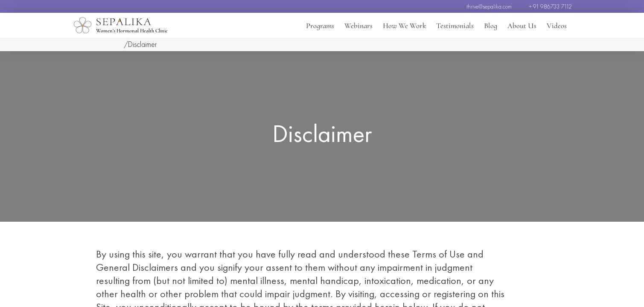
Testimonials (455, 26)
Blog (491, 26)
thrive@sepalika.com (489, 6)
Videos (557, 26)
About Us (522, 26)
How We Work (404, 26)
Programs (320, 26)
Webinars (358, 26)
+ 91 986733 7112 (550, 6)
